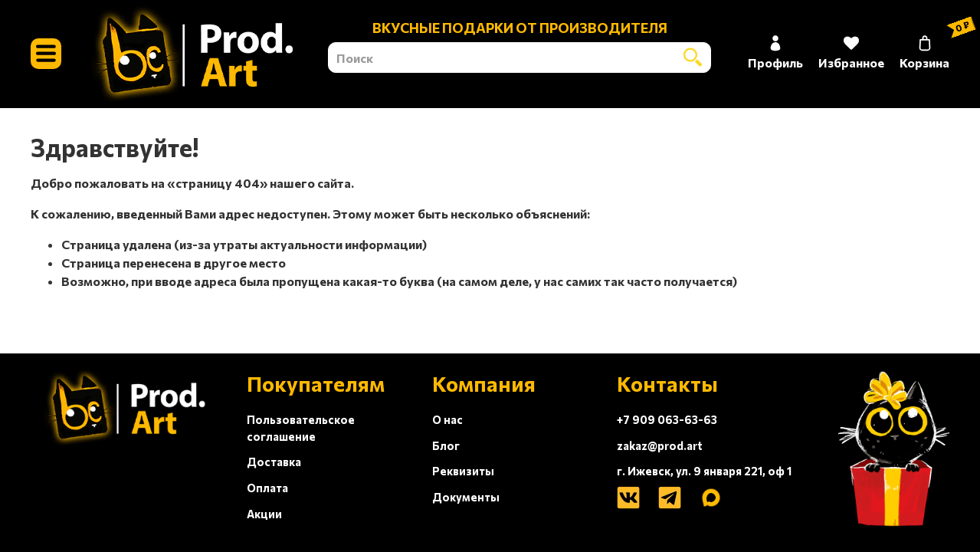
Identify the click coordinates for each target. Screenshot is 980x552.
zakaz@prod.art (660, 445)
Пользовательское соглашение (301, 428)
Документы (466, 497)
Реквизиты (463, 471)
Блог (446, 445)
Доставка (274, 462)
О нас (447, 419)
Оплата (267, 488)
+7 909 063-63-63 (667, 419)
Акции (264, 514)
